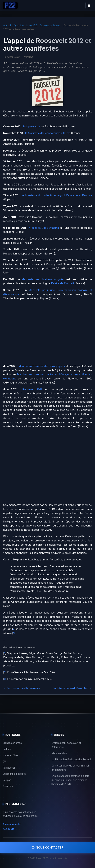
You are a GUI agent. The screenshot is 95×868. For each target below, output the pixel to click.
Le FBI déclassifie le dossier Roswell (71, 759)
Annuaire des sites (12, 824)
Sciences (8, 786)
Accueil (7, 25)
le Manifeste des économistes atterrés (48, 133)
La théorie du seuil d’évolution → (72, 688)
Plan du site (8, 829)
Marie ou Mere (59, 753)
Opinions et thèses (50, 25)
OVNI (5, 762)
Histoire (7, 749)
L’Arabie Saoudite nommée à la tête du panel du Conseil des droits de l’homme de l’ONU (70, 780)
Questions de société (26, 25)
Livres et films (10, 755)
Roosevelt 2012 (32, 389)
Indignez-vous (32, 126)
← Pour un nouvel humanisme (22, 688)
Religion (7, 780)
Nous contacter (47, 847)
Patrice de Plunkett (62, 283)
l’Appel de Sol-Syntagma (44, 228)
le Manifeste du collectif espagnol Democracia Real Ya (57, 195)
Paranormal (9, 768)
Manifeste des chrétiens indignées (43, 279)
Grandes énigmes (12, 743)
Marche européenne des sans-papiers (42, 366)
